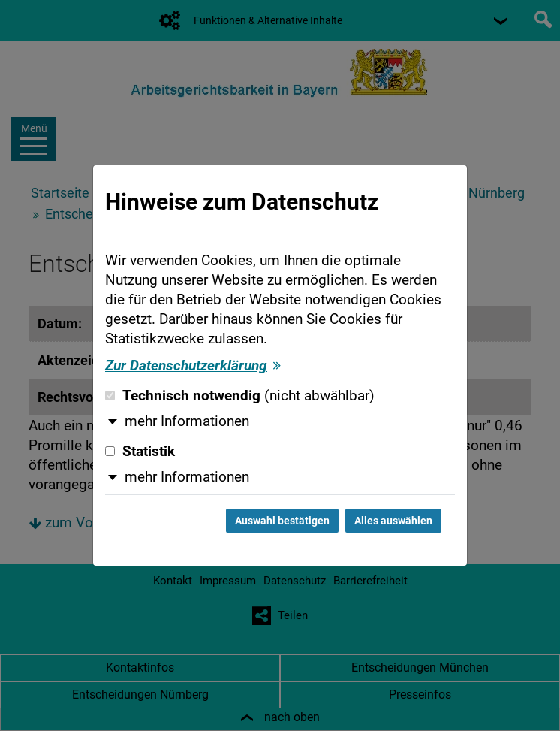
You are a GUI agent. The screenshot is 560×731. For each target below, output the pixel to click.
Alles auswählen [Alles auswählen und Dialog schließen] (393, 521)
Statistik (140, 452)
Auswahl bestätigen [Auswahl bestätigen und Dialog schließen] (282, 521)
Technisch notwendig (240, 396)
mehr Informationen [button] (187, 421)
